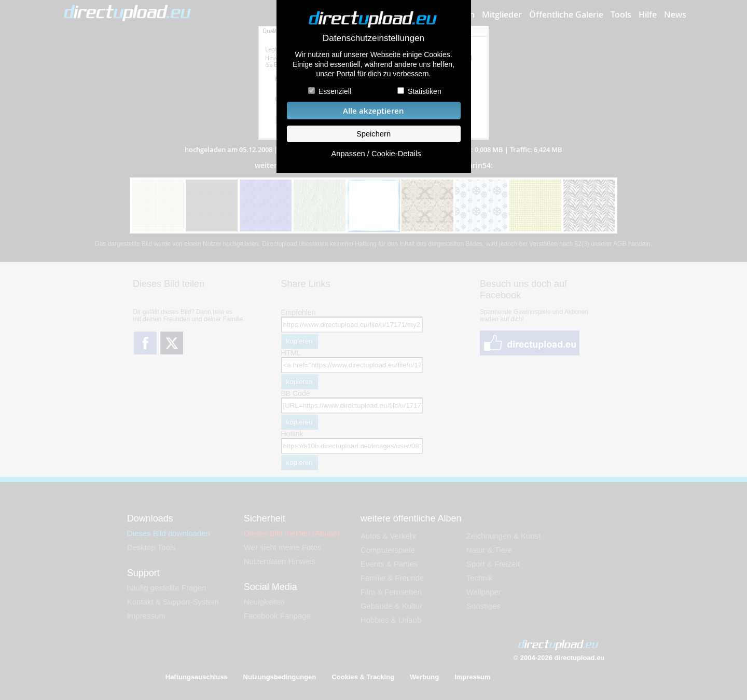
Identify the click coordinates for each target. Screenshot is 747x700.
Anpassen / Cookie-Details (376, 154)
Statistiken (425, 91)
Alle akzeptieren (374, 111)
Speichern (374, 134)
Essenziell (335, 91)
